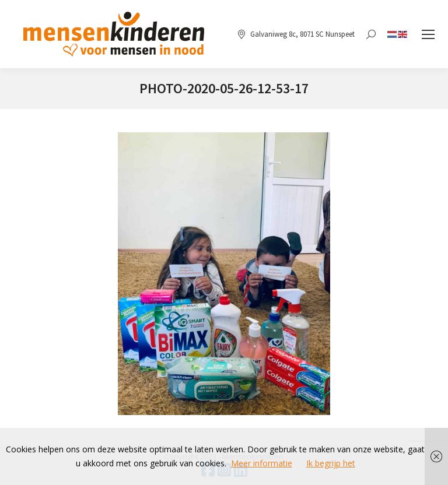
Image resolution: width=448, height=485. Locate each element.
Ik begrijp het (331, 463)
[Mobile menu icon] (428, 34)
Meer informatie (262, 463)
